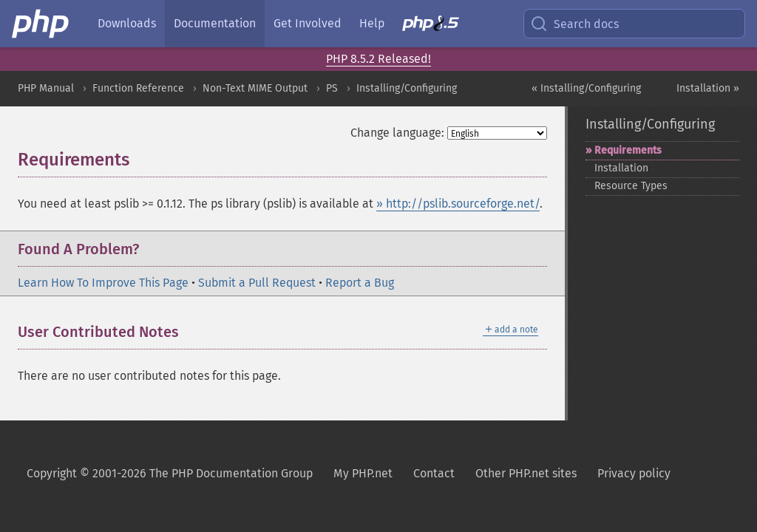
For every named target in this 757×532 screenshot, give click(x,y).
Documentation (215, 23)
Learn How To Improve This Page (103, 283)
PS (332, 88)
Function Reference (138, 88)
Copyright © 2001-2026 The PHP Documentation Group (170, 473)
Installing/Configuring (407, 88)
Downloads (127, 23)
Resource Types (631, 186)
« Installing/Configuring (586, 88)
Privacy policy (634, 473)
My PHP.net (363, 473)
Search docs (574, 24)
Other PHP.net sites (526, 473)
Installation (621, 168)
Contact (434, 473)
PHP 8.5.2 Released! (378, 59)
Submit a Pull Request (257, 283)
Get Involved (308, 23)
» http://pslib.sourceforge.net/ (458, 204)
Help (372, 23)
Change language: (397, 133)
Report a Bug (360, 283)
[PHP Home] (41, 24)
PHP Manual (46, 88)
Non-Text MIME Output (255, 88)
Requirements (628, 150)
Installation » (708, 88)
